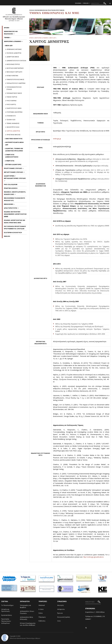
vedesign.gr (57, 139)
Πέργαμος (42, 617)
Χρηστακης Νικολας (14, 135)
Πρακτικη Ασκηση (11, 188)
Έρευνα (60, 613)
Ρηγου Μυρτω (11, 104)
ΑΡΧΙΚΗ (31, 38)
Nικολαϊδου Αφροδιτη (14, 72)
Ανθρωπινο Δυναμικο (41, 38)
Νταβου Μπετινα (12, 76)
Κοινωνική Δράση (64, 617)
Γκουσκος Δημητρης (14, 53)
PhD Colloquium (11, 184)
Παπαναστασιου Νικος (14, 93)
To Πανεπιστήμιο (7, 605)
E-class (41, 609)
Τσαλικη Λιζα (11, 120)
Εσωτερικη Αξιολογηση (13, 232)
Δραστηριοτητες (11, 208)
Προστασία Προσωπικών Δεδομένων (6, 621)
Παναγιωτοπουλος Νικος (15, 79)
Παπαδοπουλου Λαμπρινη (16, 83)
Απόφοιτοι (61, 609)
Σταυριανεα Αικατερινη (14, 112)
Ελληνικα (78, 3)
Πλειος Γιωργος (12, 97)
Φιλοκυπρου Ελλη (13, 127)
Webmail (42, 605)
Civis (59, 621)
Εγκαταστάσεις (7, 615)
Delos (41, 613)
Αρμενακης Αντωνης (14, 49)
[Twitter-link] (110, 3)
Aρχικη (7, 28)
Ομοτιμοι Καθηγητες (14, 139)
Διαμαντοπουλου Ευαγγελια (16, 61)
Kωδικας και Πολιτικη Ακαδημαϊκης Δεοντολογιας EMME (15, 214)
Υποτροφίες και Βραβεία (26, 606)
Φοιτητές (61, 605)
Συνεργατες (10, 161)
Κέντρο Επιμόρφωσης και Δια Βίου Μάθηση (28, 624)
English (86, 3)
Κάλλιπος (42, 621)
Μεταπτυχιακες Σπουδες (14, 172)
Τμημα (7, 38)
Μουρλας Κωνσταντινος (15, 68)
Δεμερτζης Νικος (13, 57)
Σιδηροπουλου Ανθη (14, 108)
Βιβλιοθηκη (9, 204)
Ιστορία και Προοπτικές (6, 610)
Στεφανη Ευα (11, 116)
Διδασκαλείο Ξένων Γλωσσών (27, 612)
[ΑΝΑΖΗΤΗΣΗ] (99, 3)
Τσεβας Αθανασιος (13, 123)
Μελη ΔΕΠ (53, 38)
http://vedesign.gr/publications (94, 557)
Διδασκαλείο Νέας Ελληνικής (27, 618)
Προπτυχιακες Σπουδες (13, 168)
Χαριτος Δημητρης (13, 131)
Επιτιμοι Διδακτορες (13, 164)
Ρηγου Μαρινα (11, 101)
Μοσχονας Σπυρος (13, 64)
